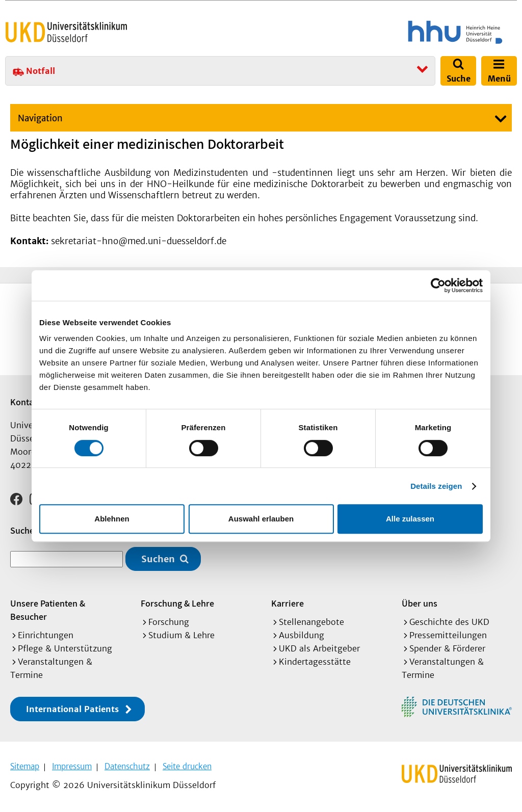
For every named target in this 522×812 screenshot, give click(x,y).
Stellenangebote (311, 622)
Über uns (420, 603)
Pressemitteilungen (448, 635)
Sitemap (25, 766)
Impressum (72, 766)
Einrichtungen (46, 635)
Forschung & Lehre (177, 603)
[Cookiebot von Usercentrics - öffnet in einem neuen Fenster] (438, 285)
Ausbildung (302, 635)
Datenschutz (127, 766)
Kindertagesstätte (315, 662)
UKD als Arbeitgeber (319, 648)
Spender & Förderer (447, 648)
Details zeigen (436, 486)
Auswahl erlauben (261, 519)
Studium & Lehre (181, 635)
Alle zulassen (410, 519)
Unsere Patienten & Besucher (48, 610)
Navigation (40, 118)
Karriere (288, 603)
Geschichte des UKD (449, 622)
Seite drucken (187, 766)
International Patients (72, 709)
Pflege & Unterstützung (65, 648)
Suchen (158, 559)
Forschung (169, 622)
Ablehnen (112, 519)
